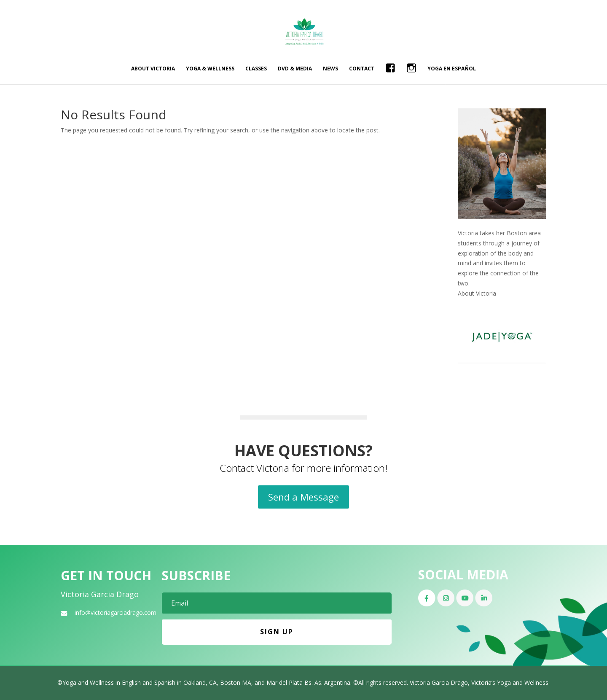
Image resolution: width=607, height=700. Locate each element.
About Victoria (153, 69)
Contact (362, 69)
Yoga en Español (452, 69)
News (330, 69)
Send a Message (303, 497)
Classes (256, 69)
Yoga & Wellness (210, 69)
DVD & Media (295, 69)
